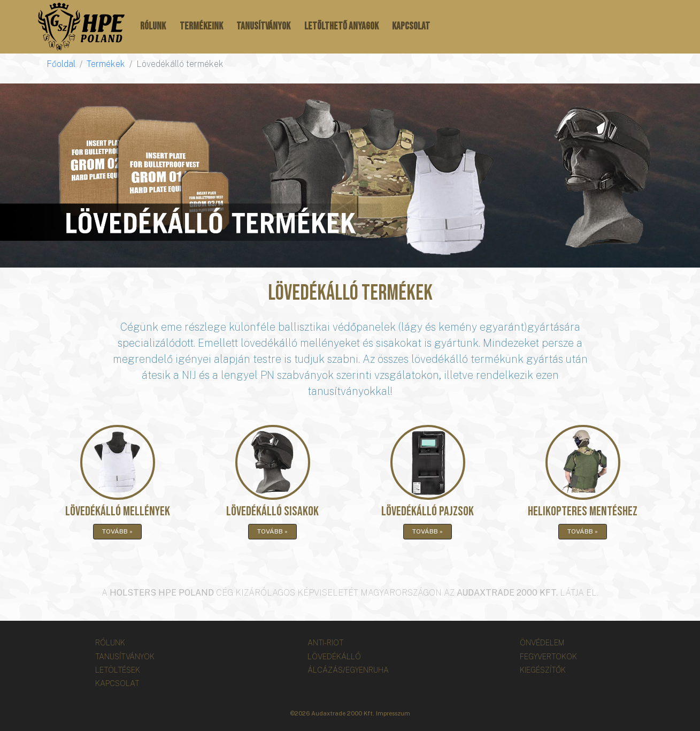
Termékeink (201, 26)
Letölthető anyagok (341, 26)
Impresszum (393, 713)
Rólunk (153, 26)
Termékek (106, 64)
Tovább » (117, 531)
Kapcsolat (411, 26)
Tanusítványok (263, 26)
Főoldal (61, 64)
